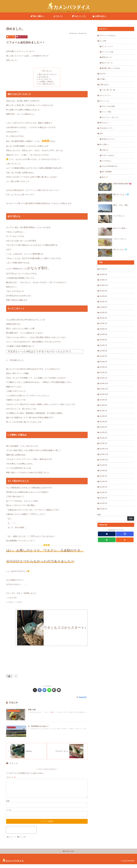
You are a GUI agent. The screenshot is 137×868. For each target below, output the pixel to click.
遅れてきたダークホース (48, 75)
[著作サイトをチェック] (107, 534)
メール (9, 813)
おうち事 (11, 37)
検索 (99, 515)
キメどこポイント (45, 79)
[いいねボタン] (9, 676)
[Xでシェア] (35, 690)
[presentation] (21, 833)
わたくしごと (22, 37)
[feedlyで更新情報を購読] (107, 540)
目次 (44, 71)
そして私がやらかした (47, 84)
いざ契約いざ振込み (46, 82)
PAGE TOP (68, 855)
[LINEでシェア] (49, 690)
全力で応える (43, 77)
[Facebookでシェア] (40, 690)
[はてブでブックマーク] (44, 690)
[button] (54, 690)
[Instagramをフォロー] (125, 534)
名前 (8, 804)
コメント (11, 778)
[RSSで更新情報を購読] (125, 540)
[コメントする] (59, 690)
